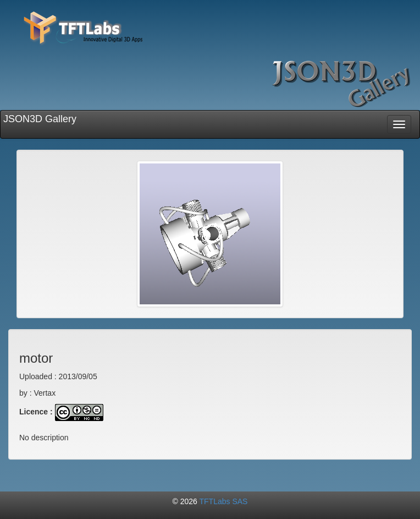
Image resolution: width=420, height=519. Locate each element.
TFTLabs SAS (224, 501)
